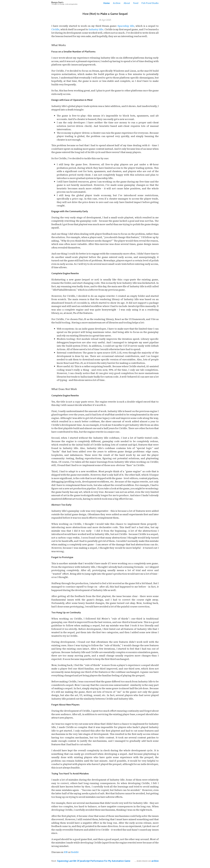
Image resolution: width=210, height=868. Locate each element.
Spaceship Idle (126, 26)
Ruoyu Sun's (64, 3)
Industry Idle (96, 29)
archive (155, 861)
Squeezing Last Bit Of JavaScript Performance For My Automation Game (94, 861)
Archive (117, 3)
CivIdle (55, 29)
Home (107, 3)
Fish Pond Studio (150, 3)
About (127, 3)
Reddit (75, 852)
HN (66, 852)
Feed (136, 3)
